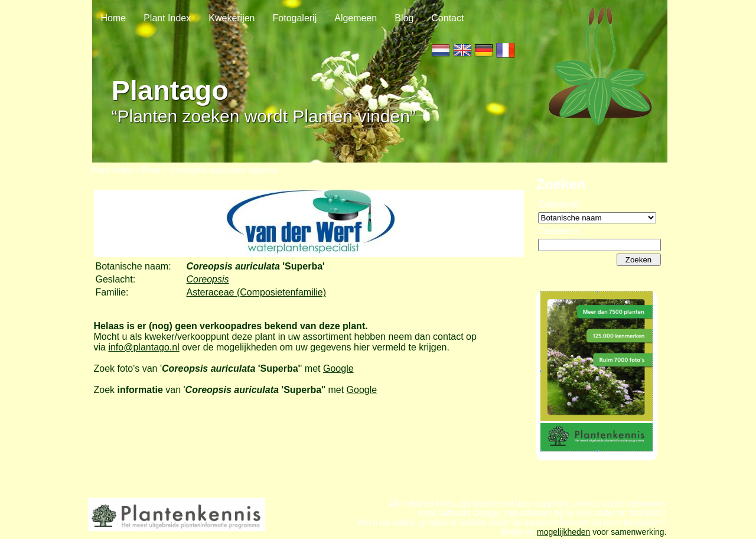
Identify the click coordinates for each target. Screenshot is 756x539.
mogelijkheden (563, 532)
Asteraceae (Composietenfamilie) (257, 292)
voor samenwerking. (628, 532)
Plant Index (167, 18)
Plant (151, 170)
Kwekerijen (232, 18)
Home (114, 18)
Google (338, 368)
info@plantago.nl (144, 347)
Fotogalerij (295, 18)
